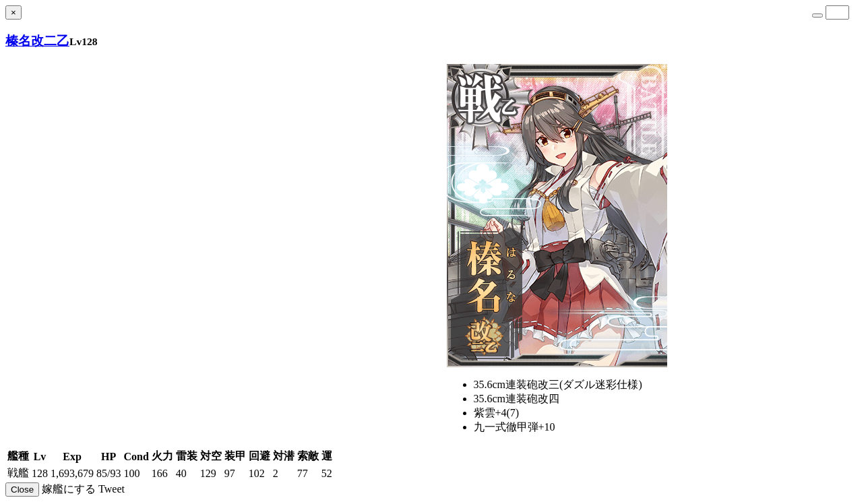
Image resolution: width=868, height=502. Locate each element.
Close (22, 490)
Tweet (112, 489)
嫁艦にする (69, 489)
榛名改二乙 (37, 41)
